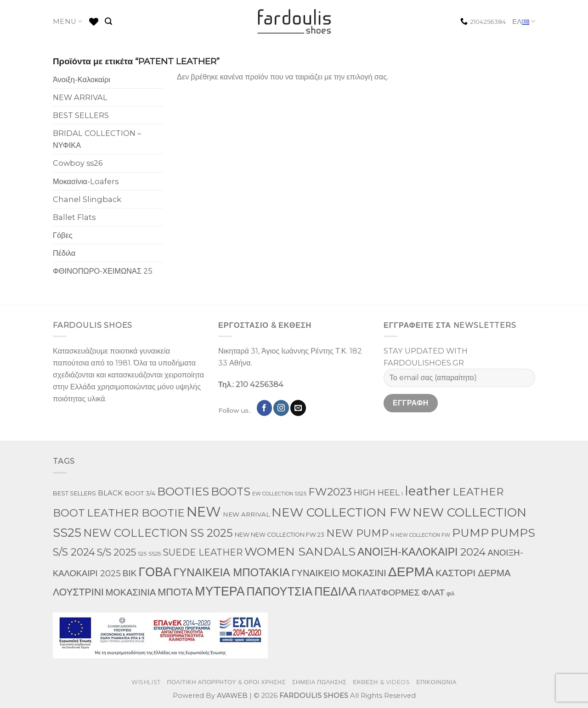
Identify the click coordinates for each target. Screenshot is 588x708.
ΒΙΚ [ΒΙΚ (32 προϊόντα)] (130, 573)
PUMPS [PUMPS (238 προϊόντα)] (513, 533)
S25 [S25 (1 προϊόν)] (142, 554)
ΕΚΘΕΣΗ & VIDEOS (381, 682)
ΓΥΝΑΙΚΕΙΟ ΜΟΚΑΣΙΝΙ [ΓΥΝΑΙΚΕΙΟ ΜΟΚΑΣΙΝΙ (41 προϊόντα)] (339, 573)
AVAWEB (232, 696)
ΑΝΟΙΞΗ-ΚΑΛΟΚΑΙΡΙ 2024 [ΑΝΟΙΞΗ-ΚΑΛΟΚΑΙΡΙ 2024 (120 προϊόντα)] (421, 552)
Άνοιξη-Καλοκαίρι (82, 79)
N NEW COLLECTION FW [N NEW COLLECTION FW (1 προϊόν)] (420, 535)
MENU (68, 21)
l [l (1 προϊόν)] (402, 494)
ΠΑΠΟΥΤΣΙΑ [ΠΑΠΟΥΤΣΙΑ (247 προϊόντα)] (280, 591)
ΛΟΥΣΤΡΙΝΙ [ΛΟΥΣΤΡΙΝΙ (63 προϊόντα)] (78, 592)
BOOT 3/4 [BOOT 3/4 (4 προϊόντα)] (140, 493)
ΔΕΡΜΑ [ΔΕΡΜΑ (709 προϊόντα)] (411, 571)
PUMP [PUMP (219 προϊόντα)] (470, 533)
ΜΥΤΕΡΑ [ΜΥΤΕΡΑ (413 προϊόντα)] (220, 591)
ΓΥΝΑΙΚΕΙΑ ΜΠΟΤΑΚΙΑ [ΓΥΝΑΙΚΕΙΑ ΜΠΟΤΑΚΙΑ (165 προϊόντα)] (232, 572)
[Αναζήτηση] (108, 21)
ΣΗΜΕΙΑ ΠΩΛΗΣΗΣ (319, 682)
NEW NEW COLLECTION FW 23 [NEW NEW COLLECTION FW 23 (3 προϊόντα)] (280, 535)
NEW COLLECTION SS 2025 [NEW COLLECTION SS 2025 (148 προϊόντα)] (158, 533)
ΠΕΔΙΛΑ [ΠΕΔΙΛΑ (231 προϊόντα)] (335, 591)
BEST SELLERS (81, 115)
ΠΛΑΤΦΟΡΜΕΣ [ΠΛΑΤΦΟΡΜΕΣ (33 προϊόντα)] (389, 592)
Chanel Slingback (87, 199)
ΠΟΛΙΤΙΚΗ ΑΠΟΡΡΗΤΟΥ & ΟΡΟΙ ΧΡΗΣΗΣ (227, 682)
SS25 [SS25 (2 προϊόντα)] (155, 553)
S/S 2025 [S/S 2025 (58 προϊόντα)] (116, 552)
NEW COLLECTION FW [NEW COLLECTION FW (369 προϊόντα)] (341, 512)
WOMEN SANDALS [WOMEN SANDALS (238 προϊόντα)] (300, 551)
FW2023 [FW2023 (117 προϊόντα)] (330, 492)
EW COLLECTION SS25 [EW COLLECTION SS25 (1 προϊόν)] (279, 494)
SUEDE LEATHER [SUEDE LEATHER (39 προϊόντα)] (203, 552)
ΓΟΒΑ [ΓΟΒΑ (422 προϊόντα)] (155, 572)
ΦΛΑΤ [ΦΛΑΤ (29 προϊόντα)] (433, 593)
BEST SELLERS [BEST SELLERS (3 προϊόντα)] (74, 493)
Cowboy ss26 (78, 163)
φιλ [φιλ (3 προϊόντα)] (450, 593)
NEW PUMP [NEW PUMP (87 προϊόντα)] (357, 533)
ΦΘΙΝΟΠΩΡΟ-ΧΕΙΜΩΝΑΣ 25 (103, 271)
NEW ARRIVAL (80, 97)
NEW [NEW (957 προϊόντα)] (204, 512)
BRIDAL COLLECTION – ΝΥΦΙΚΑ (97, 139)
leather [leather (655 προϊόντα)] (428, 491)
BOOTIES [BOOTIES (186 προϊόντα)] (183, 491)
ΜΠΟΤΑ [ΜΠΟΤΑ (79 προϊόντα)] (175, 592)
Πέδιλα (64, 253)
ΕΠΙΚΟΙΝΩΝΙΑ (436, 682)
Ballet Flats (74, 217)
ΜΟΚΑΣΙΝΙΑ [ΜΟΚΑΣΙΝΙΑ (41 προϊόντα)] (131, 592)
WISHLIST (146, 682)
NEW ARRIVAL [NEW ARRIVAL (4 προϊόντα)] (246, 514)
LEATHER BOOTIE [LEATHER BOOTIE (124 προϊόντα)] (136, 513)
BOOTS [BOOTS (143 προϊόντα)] (231, 492)
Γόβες (63, 235)
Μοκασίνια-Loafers (86, 181)
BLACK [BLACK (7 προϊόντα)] (110, 493)
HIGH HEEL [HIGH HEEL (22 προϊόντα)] (377, 493)
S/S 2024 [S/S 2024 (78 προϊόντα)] (74, 552)
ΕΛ (524, 22)
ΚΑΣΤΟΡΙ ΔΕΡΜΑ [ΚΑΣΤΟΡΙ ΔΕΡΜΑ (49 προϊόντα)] (473, 573)
